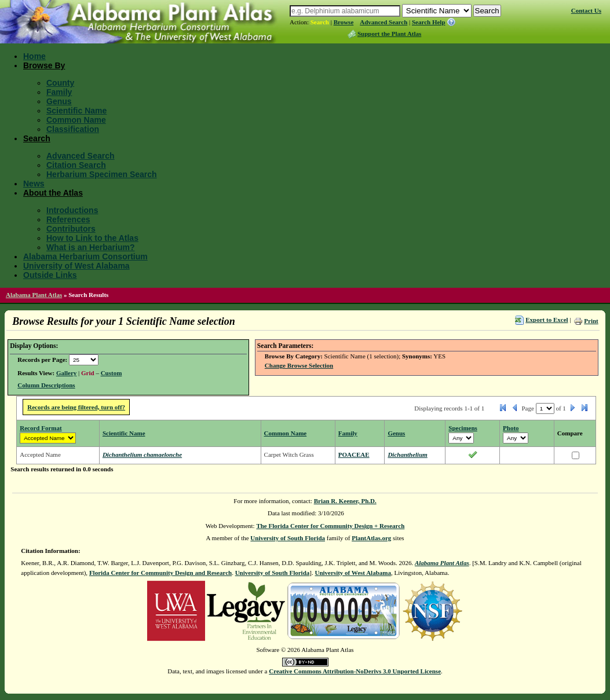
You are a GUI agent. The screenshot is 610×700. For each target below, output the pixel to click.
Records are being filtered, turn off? (76, 407)
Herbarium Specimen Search (102, 174)
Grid (88, 373)
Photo (511, 428)
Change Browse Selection (299, 365)
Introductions (72, 210)
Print (591, 321)
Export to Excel (547, 320)
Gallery (66, 373)
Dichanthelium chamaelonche (142, 455)
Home (34, 56)
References (68, 219)
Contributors (71, 229)
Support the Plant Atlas (389, 34)
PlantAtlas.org (371, 538)
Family (59, 92)
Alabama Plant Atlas (34, 295)
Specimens (463, 428)
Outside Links (50, 275)
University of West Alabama (76, 266)
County (60, 83)
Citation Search (76, 165)
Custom (112, 373)
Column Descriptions (46, 385)
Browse (344, 22)
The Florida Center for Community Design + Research (330, 526)
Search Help (429, 22)
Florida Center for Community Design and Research (160, 573)
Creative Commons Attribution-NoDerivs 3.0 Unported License (355, 671)
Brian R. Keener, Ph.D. (345, 501)
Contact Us (586, 10)
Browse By (44, 65)
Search (320, 22)
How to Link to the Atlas (92, 238)
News (34, 184)
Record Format (41, 428)
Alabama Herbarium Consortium (85, 256)
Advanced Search (383, 22)
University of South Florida (288, 538)
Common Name (76, 120)
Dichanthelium (407, 455)
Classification (73, 129)
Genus (59, 101)
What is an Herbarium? (90, 247)
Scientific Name (76, 111)
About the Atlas (53, 193)
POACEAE (354, 455)
